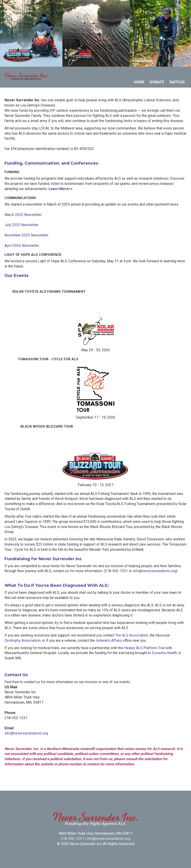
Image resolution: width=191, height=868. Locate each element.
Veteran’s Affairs (109, 640)
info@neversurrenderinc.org (155, 571)
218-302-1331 (72, 839)
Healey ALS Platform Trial (144, 648)
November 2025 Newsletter (26, 235)
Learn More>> (61, 189)
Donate (157, 82)
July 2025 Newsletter (22, 225)
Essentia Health (164, 653)
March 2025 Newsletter (23, 215)
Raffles (177, 82)
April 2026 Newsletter (22, 246)
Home (139, 82)
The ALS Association (132, 635)
